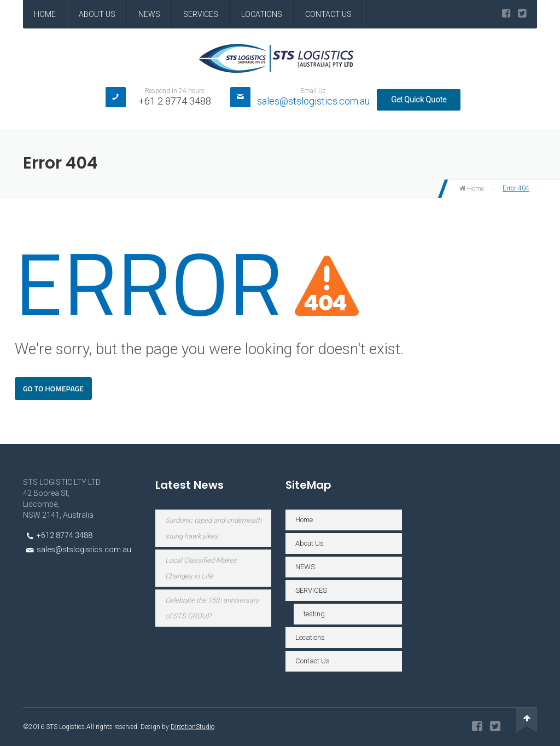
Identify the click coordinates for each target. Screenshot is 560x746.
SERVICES (201, 14)
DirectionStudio (192, 727)
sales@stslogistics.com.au (313, 101)
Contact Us (328, 14)
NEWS (149, 14)
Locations (262, 14)
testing (314, 614)
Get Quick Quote (419, 100)
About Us (97, 14)
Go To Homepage (53, 388)
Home (45, 14)
